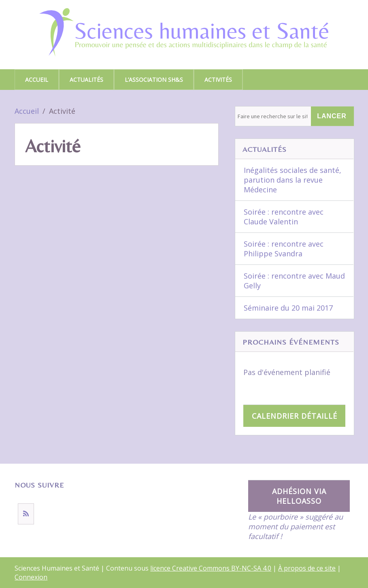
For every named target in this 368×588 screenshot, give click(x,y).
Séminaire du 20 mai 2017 (288, 308)
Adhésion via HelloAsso (299, 496)
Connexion (31, 577)
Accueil (37, 80)
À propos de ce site (307, 568)
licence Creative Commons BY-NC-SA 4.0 (211, 568)
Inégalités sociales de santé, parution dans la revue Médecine (292, 180)
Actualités (86, 80)
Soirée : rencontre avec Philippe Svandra (284, 249)
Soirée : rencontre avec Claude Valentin (284, 217)
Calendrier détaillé (295, 416)
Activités (218, 80)
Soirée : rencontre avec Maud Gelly (294, 281)
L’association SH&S (154, 80)
